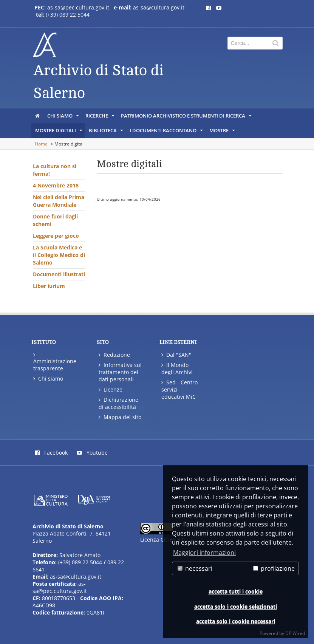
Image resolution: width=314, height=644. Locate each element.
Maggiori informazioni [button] (204, 553)
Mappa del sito (120, 417)
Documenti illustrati (59, 274)
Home (41, 144)
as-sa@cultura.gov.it (159, 7)
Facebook (51, 453)
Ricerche (101, 118)
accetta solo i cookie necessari (236, 621)
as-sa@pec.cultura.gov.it (78, 7)
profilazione (274, 568)
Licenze (111, 389)
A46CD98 (44, 605)
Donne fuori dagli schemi (55, 220)
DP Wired (295, 633)
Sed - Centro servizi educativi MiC (179, 389)
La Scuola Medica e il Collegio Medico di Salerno (59, 255)
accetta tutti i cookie (236, 591)
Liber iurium (49, 286)
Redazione (114, 355)
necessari (195, 568)
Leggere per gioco (56, 236)
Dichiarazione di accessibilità (118, 403)
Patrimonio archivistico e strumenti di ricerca (187, 118)
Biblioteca (107, 132)
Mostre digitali (59, 132)
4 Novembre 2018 (56, 185)
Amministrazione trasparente (55, 361)
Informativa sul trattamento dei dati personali (120, 372)
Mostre (223, 132)
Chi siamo (64, 118)
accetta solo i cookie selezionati (236, 606)
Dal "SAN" (176, 355)
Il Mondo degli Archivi (177, 368)
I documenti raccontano (167, 132)
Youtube (92, 453)
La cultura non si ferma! (55, 170)
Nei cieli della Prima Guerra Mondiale (59, 201)
